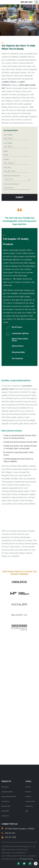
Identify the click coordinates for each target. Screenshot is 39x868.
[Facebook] (18, 864)
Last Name (8, 143)
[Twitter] (24, 864)
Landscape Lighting (7, 792)
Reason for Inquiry (12, 176)
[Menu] (37, 2)
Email (6, 151)
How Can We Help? (11, 184)
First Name (8, 135)
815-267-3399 (11, 837)
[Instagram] (30, 864)
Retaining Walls (6, 806)
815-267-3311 (27, 2)
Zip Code (7, 168)
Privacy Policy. (27, 859)
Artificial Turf (5, 816)
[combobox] (17, 180)
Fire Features (5, 801)
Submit (20, 197)
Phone (7, 159)
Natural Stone (5, 811)
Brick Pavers (5, 787)
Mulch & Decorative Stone (9, 797)
